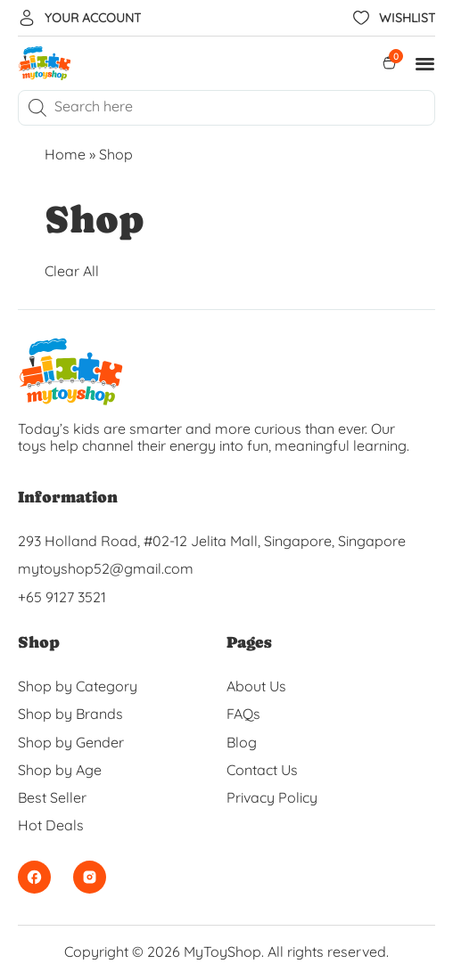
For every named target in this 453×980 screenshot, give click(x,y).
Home (65, 154)
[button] (426, 64)
